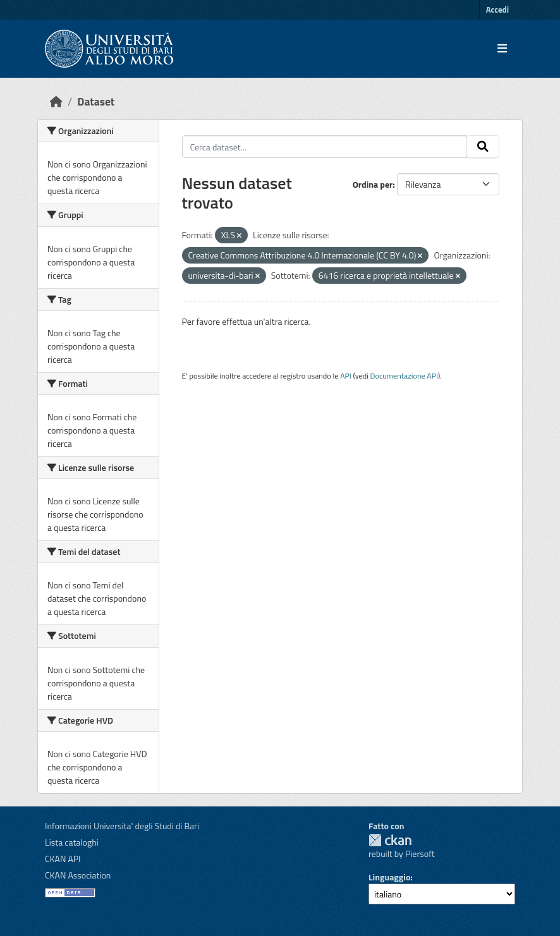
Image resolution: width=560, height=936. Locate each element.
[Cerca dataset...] (325, 147)
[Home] (56, 101)
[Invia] (483, 147)
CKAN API (63, 859)
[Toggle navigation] (502, 49)
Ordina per (373, 184)
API (346, 376)
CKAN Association (78, 875)
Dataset (96, 101)
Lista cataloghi (72, 842)
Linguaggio (389, 877)
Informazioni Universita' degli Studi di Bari (122, 826)
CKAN (390, 840)
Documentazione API (404, 376)
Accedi (497, 9)
